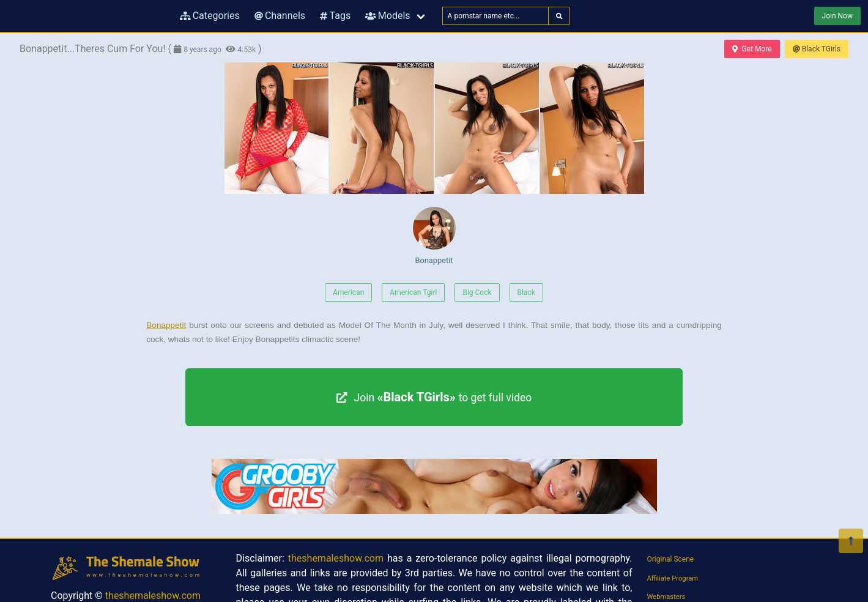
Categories (210, 16)
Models (388, 16)
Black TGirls (817, 49)
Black (526, 292)
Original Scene (671, 559)
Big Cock (477, 292)
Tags (335, 16)
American (348, 292)
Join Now (837, 16)
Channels (280, 16)
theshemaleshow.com (153, 596)
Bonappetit (434, 236)
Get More (752, 49)
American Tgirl (413, 292)
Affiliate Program (673, 578)
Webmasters (666, 597)
